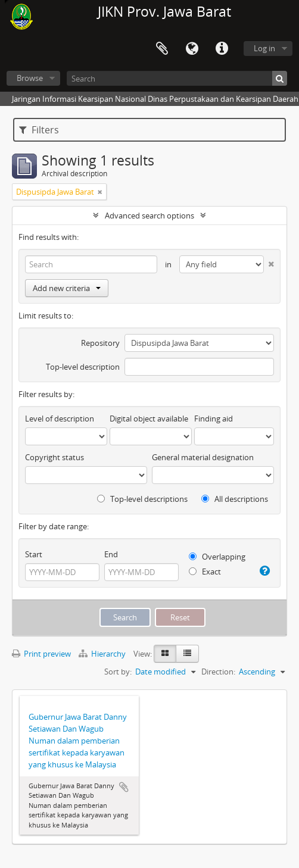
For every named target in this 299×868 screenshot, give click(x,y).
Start (34, 554)
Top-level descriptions (142, 499)
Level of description (60, 419)
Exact (205, 572)
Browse (30, 78)
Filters (39, 130)
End (111, 554)
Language (192, 49)
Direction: (218, 672)
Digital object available (149, 419)
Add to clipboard (124, 787)
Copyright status (54, 457)
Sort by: (118, 672)
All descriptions (235, 499)
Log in (264, 48)
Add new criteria (67, 288)
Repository (100, 343)
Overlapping (217, 557)
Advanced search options (149, 216)
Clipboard (162, 49)
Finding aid (214, 419)
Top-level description (83, 367)
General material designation (203, 457)
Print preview (41, 654)
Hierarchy (103, 654)
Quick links (222, 49)
